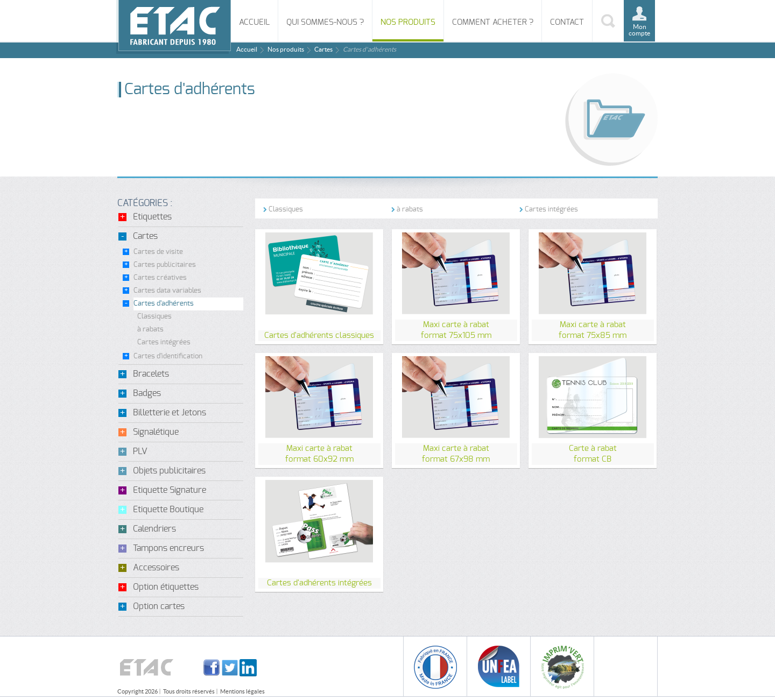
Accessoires (156, 568)
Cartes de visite (158, 252)
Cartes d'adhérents (164, 304)
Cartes (323, 49)
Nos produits (408, 22)
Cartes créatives (160, 278)
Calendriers (154, 529)
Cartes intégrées (164, 342)
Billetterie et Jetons (170, 413)
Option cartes (159, 606)
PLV (140, 451)
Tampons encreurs (168, 548)
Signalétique (156, 432)
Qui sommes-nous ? (325, 22)
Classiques (154, 317)
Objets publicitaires (169, 471)
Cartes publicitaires (165, 265)
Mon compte (639, 30)
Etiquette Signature (170, 490)
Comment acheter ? (493, 22)
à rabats (150, 330)
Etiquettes (152, 217)
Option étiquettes (166, 587)
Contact (567, 22)
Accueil (254, 22)
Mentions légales (242, 691)
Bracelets (151, 374)
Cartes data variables (167, 291)
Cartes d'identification (168, 356)
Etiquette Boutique (168, 510)
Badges (147, 393)
